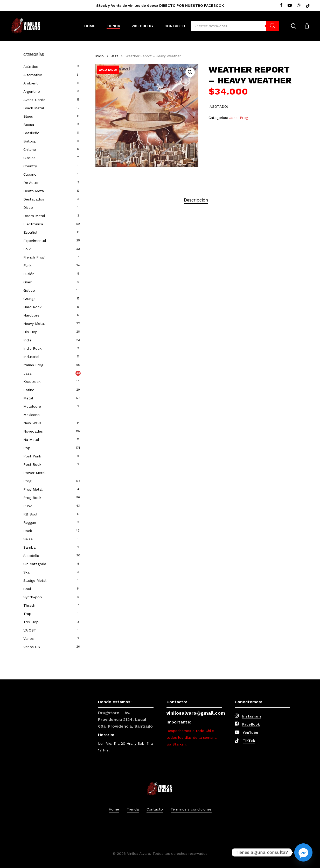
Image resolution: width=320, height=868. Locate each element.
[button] (190, 72)
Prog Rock (32, 498)
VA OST (30, 630)
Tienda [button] (133, 809)
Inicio (100, 56)
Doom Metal (34, 216)
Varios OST (33, 647)
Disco (28, 207)
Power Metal (34, 473)
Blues (28, 116)
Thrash (29, 605)
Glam (28, 282)
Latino (29, 390)
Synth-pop (33, 597)
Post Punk (32, 456)
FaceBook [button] (251, 724)
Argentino (32, 91)
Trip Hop (31, 622)
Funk (27, 266)
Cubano (30, 174)
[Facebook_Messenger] (303, 852)
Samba (29, 547)
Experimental (35, 241)
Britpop (30, 141)
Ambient (31, 83)
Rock (28, 531)
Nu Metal (31, 440)
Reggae (30, 522)
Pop (27, 448)
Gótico (29, 290)
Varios (29, 639)
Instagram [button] (252, 716)
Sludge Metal (35, 580)
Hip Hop (30, 332)
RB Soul (30, 514)
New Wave (32, 423)
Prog (27, 481)
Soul (27, 589)
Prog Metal (33, 489)
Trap (27, 614)
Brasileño (31, 133)
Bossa (29, 125)
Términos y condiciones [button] (191, 809)
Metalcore (32, 406)
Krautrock (32, 382)
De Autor (31, 183)
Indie (27, 340)
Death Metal (34, 191)
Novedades (33, 431)
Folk (27, 249)
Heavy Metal (34, 324)
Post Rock (32, 464)
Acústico (31, 67)
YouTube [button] (251, 733)
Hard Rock (32, 307)
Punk (27, 506)
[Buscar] (273, 26)
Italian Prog (33, 365)
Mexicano (32, 415)
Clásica (29, 158)
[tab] (196, 200)
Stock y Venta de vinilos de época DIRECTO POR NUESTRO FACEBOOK (160, 5)
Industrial (31, 357)
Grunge (29, 299)
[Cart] (307, 26)
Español (30, 232)
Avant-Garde (34, 100)
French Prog (34, 257)
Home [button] (114, 809)
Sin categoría (35, 564)
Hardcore (31, 315)
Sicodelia (31, 556)
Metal (28, 398)
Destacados (34, 199)
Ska (26, 572)
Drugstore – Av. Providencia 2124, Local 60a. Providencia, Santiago (125, 719)
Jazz (27, 373)
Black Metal (34, 108)
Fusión (29, 274)
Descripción (196, 200)
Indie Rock (32, 348)
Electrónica (33, 224)
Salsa (28, 539)
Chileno (30, 149)
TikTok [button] (249, 741)
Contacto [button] (155, 809)
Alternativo (33, 75)
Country (30, 166)
